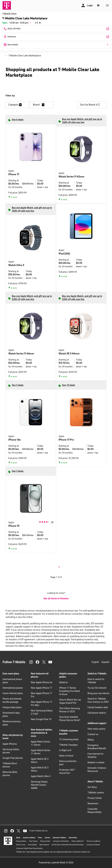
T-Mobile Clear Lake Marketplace (24, 56)
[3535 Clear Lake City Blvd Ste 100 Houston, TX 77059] (57, 37)
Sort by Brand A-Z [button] (92, 105)
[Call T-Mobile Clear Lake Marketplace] (57, 29)
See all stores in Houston (56, 598)
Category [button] (13, 105)
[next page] (59, 567)
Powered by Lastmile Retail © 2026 (56, 863)
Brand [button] (36, 105)
